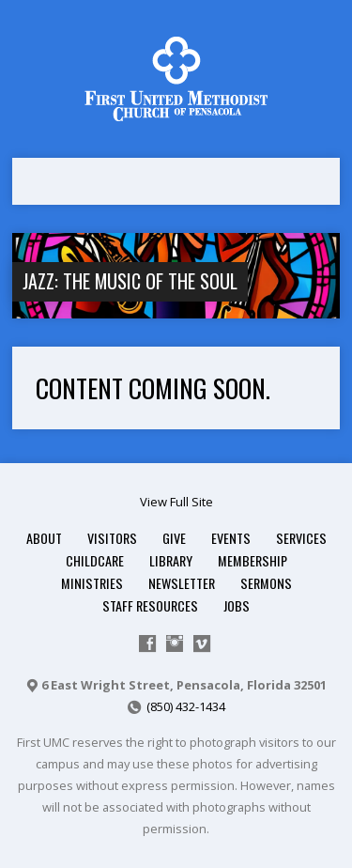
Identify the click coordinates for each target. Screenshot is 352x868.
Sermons (266, 583)
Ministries (92, 583)
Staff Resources (150, 605)
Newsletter (182, 583)
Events (231, 538)
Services (301, 538)
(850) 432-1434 (186, 706)
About (44, 538)
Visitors (112, 538)
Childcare (95, 560)
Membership (253, 560)
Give (174, 538)
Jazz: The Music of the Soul (130, 281)
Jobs (237, 605)
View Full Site (176, 502)
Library (171, 560)
